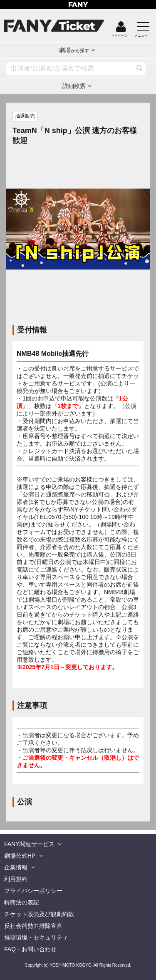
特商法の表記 (22, 902)
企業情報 (16, 867)
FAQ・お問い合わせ (30, 949)
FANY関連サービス (29, 844)
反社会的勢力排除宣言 (33, 926)
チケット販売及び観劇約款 (39, 914)
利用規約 (16, 879)
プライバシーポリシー (33, 891)
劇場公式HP (20, 856)
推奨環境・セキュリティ (36, 937)
